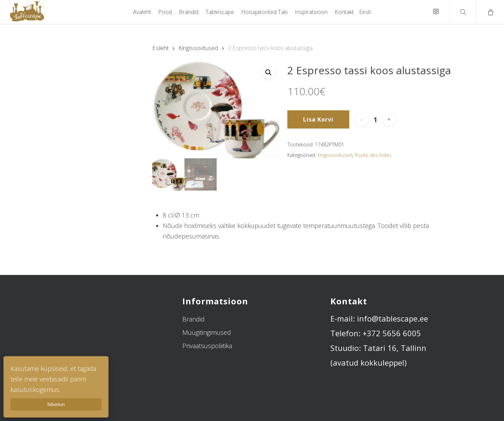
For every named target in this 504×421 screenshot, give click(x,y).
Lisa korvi (318, 119)
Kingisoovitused (198, 48)
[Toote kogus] (376, 120)
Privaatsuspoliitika (207, 346)
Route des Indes (373, 155)
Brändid (194, 319)
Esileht (160, 48)
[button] (268, 73)
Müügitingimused (207, 332)
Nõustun (56, 404)
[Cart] (490, 12)
